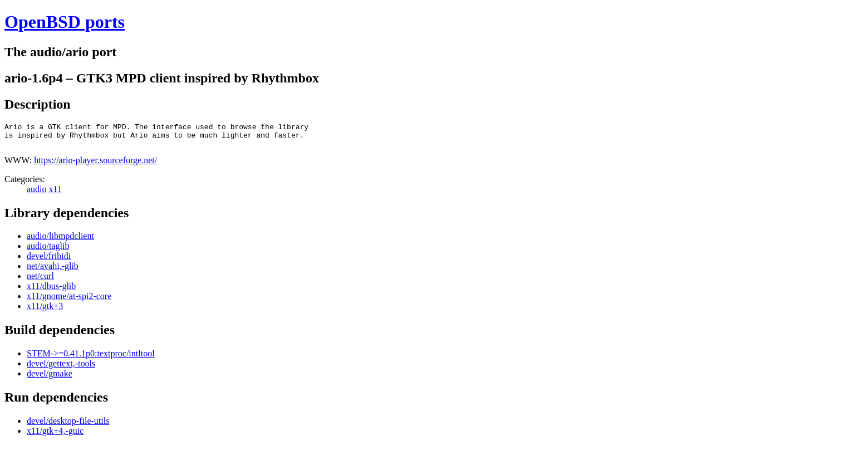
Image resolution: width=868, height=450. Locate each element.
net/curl (40, 281)
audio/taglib (48, 251)
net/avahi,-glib (53, 271)
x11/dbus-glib (51, 291)
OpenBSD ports (65, 22)
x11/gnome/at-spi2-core (69, 301)
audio (37, 194)
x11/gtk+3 (45, 311)
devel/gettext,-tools (61, 368)
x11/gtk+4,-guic (55, 436)
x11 (55, 194)
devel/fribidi (49, 261)
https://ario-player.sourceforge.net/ (95, 165)
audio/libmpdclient (60, 241)
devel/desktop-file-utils (68, 426)
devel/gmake (50, 378)
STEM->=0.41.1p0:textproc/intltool (91, 358)
